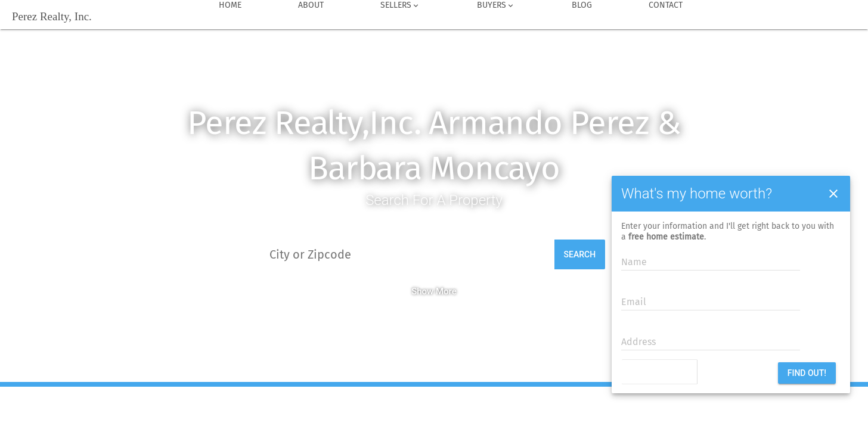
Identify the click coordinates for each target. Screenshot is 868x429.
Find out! (807, 373)
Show (422, 291)
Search (580, 254)
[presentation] (694, 373)
